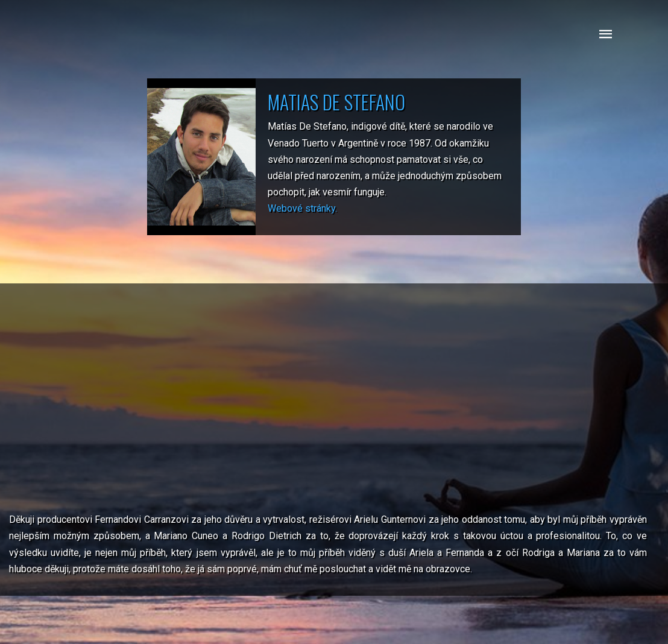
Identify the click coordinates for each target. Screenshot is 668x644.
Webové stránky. (302, 208)
